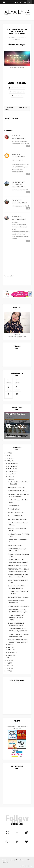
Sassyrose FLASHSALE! (15, 516)
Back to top (26, 866)
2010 (8, 671)
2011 (8, 668)
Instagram (9, 381)
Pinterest (8, 395)
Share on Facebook (18, 88)
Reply (28, 146)
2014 (8, 660)
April (10, 647)
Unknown (16, 154)
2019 (8, 453)
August (11, 474)
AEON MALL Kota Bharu (15, 414)
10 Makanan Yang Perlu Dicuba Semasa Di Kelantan (16, 426)
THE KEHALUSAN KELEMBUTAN (18, 183)
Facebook (17, 381)
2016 (8, 461)
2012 (8, 666)
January (11, 655)
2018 (8, 455)
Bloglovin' (17, 395)
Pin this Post (18, 96)
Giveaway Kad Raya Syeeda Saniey (19, 606)
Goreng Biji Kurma (14, 505)
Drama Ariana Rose (13, 436)
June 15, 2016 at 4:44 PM (19, 138)
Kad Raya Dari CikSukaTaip (17, 487)
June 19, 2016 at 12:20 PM (19, 203)
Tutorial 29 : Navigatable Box (17, 519)
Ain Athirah (17, 200)
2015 (8, 658)
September (12, 471)
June (10, 479)
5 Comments (16, 39)
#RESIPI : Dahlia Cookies (16, 512)
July (10, 476)
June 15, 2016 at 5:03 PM (19, 157)
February (11, 652)
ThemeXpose (20, 860)
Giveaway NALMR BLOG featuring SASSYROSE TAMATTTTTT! (16, 617)
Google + (17, 388)
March (10, 650)
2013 (8, 663)
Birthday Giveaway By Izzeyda (17, 565)
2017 (8, 458)
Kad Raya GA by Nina (15, 545)
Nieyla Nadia (17, 217)
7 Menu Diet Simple (14, 509)
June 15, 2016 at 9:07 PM (19, 187)
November (12, 466)
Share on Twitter (18, 92)
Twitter (8, 388)
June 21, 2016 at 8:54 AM (19, 219)
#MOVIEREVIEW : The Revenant (18, 491)
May (10, 645)
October (11, 469)
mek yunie (16, 136)
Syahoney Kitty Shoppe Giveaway (18, 597)
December (12, 463)
